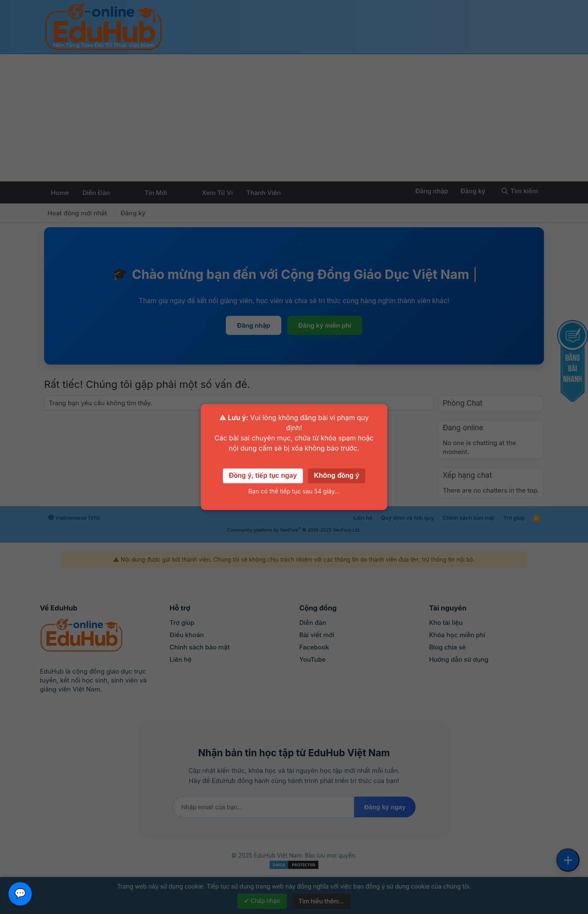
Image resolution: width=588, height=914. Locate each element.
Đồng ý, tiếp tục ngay (263, 475)
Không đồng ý (337, 475)
